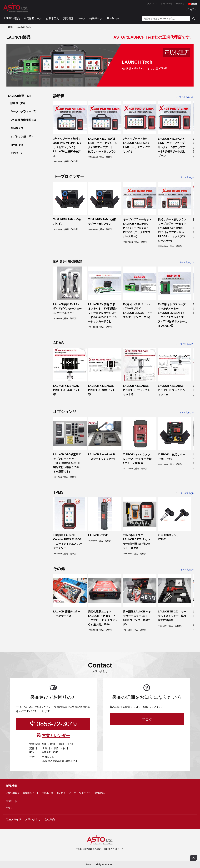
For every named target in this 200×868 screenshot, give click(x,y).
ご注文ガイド (151, 4)
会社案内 (180, 4)
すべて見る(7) (187, 344)
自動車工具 (53, 18)
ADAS (17, 128)
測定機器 (68, 18)
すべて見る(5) (187, 177)
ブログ (190, 9)
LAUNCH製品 (12, 18)
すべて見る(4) (187, 493)
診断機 (18, 103)
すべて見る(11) (186, 262)
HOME (10, 27)
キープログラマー (24, 111)
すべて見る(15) (186, 97)
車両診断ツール (33, 18)
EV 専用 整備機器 (25, 120)
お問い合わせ (167, 4)
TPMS (17, 145)
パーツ (81, 18)
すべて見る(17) (186, 413)
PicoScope (113, 18)
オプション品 (22, 136)
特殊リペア (96, 18)
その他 (18, 153)
